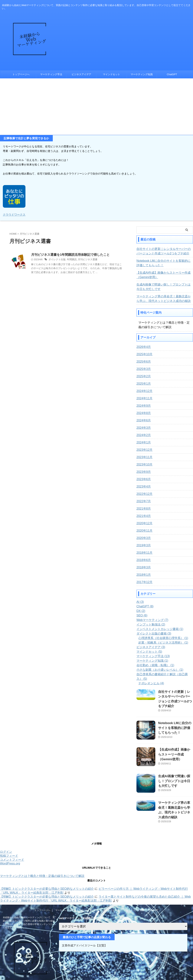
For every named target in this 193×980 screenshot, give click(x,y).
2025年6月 (143, 361)
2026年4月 (143, 347)
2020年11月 (144, 530)
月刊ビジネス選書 (85, 260)
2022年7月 (143, 501)
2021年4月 (143, 516)
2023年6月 (143, 479)
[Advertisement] (96, 107)
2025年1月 (143, 383)
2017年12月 (144, 582)
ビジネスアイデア (81, 74)
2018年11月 (144, 552)
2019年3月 (143, 545)
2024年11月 (144, 398)
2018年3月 (143, 567)
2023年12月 (144, 449)
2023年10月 (144, 464)
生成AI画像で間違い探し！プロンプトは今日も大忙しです (164, 286)
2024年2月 (143, 435)
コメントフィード (12, 842)
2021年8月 (143, 508)
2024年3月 (143, 427)
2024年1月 (143, 442)
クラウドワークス (13, 214)
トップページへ (21, 74)
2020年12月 (144, 523)
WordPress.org (10, 846)
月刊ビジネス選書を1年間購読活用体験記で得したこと (68, 255)
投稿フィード (9, 838)
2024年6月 (143, 420)
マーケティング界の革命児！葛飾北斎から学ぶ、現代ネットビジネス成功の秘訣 (163, 298)
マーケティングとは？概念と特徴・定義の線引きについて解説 (42, 858)
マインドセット (111, 74)
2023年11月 (144, 457)
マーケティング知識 (142, 74)
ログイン (6, 834)
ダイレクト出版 (56, 260)
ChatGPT (172, 74)
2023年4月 (143, 486)
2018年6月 (143, 560)
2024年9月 (143, 405)
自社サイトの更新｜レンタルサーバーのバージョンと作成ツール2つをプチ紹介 (164, 251)
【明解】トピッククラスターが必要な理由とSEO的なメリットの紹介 (47, 871)
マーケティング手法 (51, 74)
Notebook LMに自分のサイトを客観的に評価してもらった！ (164, 263)
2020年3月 (143, 538)
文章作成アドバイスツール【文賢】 (83, 927)
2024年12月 (144, 391)
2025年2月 (143, 376)
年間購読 (70, 260)
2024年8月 (143, 413)
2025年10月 (144, 354)
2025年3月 (143, 369)
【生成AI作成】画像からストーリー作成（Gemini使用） (160, 275)
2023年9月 (143, 472)
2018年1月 (143, 574)
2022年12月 (144, 494)
